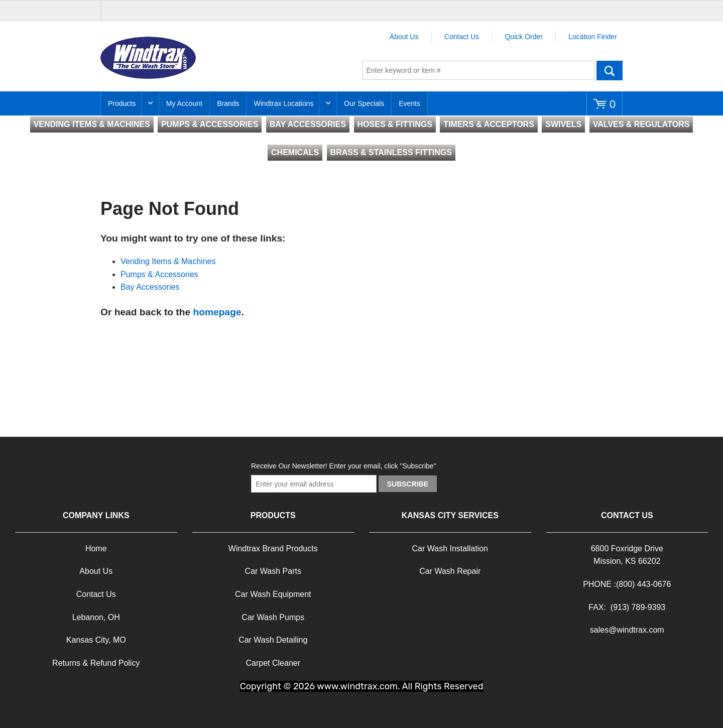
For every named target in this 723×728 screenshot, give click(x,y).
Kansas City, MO (96, 640)
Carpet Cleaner (273, 663)
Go (610, 70)
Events (409, 103)
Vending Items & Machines (168, 261)
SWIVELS (563, 124)
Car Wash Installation (450, 549)
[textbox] (478, 70)
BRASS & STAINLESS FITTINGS (391, 152)
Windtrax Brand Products (273, 549)
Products (122, 103)
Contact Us (462, 37)
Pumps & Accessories (159, 274)
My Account (184, 103)
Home (96, 549)
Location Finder (593, 37)
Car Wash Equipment (273, 594)
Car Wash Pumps (273, 617)
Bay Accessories (150, 287)
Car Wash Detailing (273, 640)
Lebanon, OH (96, 617)
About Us (404, 37)
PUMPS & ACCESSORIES (210, 124)
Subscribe (408, 484)
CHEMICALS (295, 152)
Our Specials (364, 103)
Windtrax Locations (283, 103)
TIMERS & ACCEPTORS (489, 124)
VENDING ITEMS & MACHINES (92, 124)
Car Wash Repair (450, 571)
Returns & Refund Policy (96, 663)
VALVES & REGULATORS (641, 124)
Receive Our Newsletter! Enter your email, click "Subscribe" (344, 466)
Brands (228, 103)
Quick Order (523, 37)
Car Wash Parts (273, 571)
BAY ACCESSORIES (308, 124)
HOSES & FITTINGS (395, 124)
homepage (217, 312)
